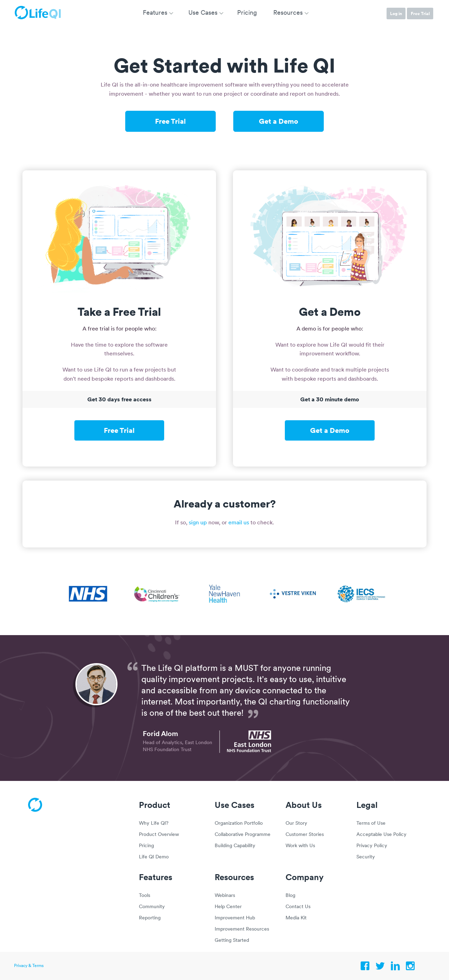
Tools (145, 896)
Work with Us (300, 846)
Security (366, 857)
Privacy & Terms (29, 966)
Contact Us (298, 907)
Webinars (225, 896)
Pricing (146, 846)
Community (152, 907)
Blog (290, 896)
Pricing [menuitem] (247, 13)
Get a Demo (279, 121)
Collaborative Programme (243, 835)
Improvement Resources (242, 929)
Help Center (228, 907)
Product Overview (159, 835)
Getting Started (232, 941)
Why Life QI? (154, 824)
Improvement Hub (235, 918)
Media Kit (296, 918)
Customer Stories (305, 835)
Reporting (150, 918)
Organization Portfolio (239, 824)
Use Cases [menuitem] (203, 13)
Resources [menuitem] (288, 13)
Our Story (296, 824)
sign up (198, 523)
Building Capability (235, 846)
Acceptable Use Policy (381, 835)
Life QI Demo (154, 857)
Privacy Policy (372, 846)
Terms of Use (371, 824)
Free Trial (420, 13)
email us (239, 523)
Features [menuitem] (155, 13)
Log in (396, 13)
